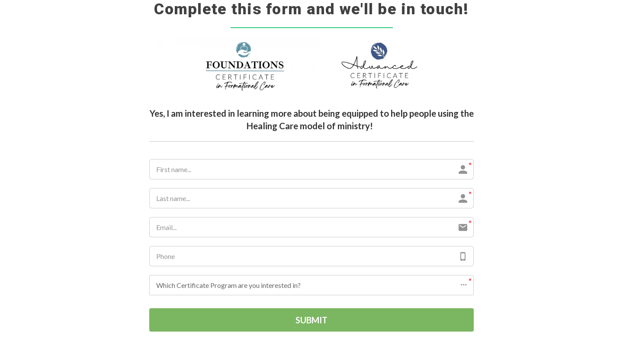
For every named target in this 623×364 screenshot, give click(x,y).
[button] (311, 285)
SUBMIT (311, 320)
